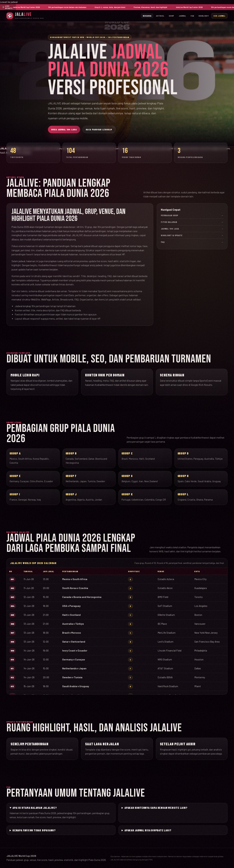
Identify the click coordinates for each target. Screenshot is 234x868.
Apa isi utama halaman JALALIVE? (35, 808)
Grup (171, 16)
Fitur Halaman (192, 222)
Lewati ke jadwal (9, 2)
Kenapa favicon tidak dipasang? (34, 830)
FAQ (192, 16)
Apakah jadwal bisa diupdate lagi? (148, 830)
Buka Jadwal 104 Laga (64, 130)
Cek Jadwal (219, 16)
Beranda (147, 16)
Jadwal (182, 16)
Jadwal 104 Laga (192, 229)
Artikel (160, 16)
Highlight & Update (192, 235)
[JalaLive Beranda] (25, 16)
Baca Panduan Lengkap (99, 130)
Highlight (204, 16)
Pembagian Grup (192, 215)
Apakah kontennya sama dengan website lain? (156, 808)
